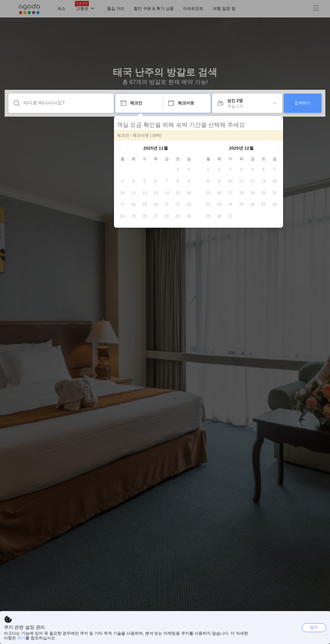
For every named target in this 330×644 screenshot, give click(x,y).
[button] (121, 148)
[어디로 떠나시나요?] (66, 103)
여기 (21, 638)
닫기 (314, 627)
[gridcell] (179, 169)
